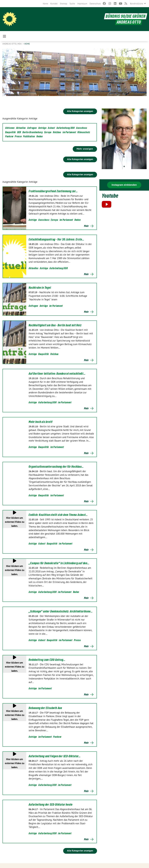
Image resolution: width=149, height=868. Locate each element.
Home (45, 4)
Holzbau (57, 132)
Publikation (29, 136)
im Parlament (69, 132)
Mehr (86, 226)
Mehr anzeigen (85, 149)
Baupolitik (11, 132)
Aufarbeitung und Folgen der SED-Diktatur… (55, 756)
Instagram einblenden (124, 185)
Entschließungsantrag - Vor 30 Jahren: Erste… (56, 239)
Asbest (51, 128)
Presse (18, 136)
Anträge (42, 128)
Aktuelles (21, 128)
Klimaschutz (84, 132)
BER (19, 132)
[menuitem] (45, 4)
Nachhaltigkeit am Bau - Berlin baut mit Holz (55, 325)
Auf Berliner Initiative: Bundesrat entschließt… (57, 374)
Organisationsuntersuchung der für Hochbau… (56, 467)
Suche (72, 4)
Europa (48, 132)
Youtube (110, 196)
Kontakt (54, 4)
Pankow (9, 136)
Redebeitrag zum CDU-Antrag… (47, 660)
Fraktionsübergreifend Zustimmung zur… (53, 191)
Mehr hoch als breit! (41, 422)
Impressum (82, 4)
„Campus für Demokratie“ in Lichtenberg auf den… (59, 563)
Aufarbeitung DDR (66, 128)
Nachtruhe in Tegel (40, 288)
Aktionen (10, 128)
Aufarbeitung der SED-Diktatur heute (51, 805)
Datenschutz (95, 4)
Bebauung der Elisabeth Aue (45, 708)
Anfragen (32, 128)
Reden (40, 136)
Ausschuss (82, 128)
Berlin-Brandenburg (33, 132)
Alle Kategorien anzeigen (80, 111)
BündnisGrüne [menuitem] (137, 4)
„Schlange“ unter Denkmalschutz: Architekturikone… (61, 611)
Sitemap (64, 4)
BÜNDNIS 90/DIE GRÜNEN (126, 16)
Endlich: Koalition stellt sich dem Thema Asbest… (58, 515)
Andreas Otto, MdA (12, 44)
